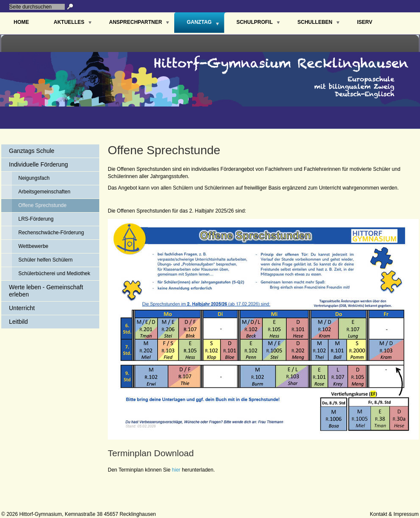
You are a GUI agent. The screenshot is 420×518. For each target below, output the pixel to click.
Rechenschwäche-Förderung (51, 233)
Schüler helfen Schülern (45, 260)
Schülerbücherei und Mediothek (54, 273)
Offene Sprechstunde (42, 205)
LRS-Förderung (36, 219)
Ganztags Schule (32, 151)
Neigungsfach (34, 178)
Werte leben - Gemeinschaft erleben (46, 291)
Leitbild (18, 322)
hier (176, 470)
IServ (365, 22)
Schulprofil (255, 22)
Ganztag (199, 22)
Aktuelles (69, 22)
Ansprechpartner (135, 22)
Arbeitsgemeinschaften (44, 192)
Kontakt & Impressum (394, 514)
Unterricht (22, 308)
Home (21, 22)
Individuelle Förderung (39, 164)
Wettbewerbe (33, 246)
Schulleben (315, 22)
